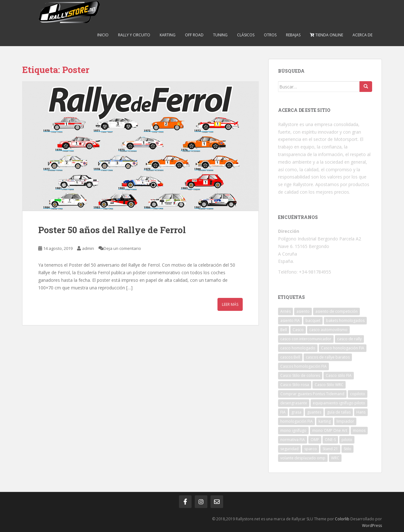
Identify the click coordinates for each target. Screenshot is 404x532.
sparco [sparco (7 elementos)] (311, 449)
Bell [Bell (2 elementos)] (284, 330)
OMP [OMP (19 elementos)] (315, 440)
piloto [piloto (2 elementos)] (347, 440)
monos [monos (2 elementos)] (359, 430)
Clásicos (246, 35)
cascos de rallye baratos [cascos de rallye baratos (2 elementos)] (328, 357)
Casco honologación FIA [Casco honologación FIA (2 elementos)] (343, 348)
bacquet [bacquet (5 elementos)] (313, 320)
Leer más (230, 304)
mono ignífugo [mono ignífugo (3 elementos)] (293, 430)
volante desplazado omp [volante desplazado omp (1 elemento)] (303, 458)
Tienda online (327, 35)
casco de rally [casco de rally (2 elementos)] (349, 339)
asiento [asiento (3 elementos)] (303, 311)
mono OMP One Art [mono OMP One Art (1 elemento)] (330, 430)
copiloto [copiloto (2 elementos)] (358, 394)
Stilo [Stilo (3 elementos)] (348, 449)
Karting (168, 35)
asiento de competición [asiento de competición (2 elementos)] (336, 311)
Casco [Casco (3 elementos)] (298, 330)
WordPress (372, 526)
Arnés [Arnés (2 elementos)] (285, 311)
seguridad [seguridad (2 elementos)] (289, 449)
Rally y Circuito (134, 35)
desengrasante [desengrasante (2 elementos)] (294, 403)
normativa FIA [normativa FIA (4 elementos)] (293, 440)
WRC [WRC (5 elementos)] (335, 458)
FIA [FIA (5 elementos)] (283, 412)
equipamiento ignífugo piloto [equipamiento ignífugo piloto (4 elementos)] (339, 403)
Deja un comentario (122, 248)
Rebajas (293, 35)
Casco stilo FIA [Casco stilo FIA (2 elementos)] (339, 375)
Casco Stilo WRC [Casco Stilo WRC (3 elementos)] (329, 385)
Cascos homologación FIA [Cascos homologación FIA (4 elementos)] (303, 366)
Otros (270, 35)
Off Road (194, 35)
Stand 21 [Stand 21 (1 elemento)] (330, 449)
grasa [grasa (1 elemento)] (296, 412)
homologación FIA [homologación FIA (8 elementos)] (297, 421)
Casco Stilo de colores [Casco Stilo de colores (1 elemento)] (300, 375)
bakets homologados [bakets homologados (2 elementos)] (345, 320)
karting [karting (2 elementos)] (325, 421)
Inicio (103, 35)
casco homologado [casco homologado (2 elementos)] (298, 348)
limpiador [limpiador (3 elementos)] (345, 421)
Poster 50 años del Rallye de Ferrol (112, 230)
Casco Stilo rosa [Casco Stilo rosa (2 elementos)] (295, 385)
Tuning (220, 35)
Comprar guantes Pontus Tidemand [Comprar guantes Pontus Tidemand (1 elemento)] (312, 394)
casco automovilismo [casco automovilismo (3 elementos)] (328, 330)
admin (88, 248)
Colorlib (342, 519)
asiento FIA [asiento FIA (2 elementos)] (290, 320)
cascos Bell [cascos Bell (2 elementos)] (290, 357)
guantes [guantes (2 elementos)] (314, 412)
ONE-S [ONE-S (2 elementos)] (330, 440)
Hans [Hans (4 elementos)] (361, 412)
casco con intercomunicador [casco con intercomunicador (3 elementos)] (306, 339)
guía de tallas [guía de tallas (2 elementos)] (339, 412)
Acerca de (362, 35)
